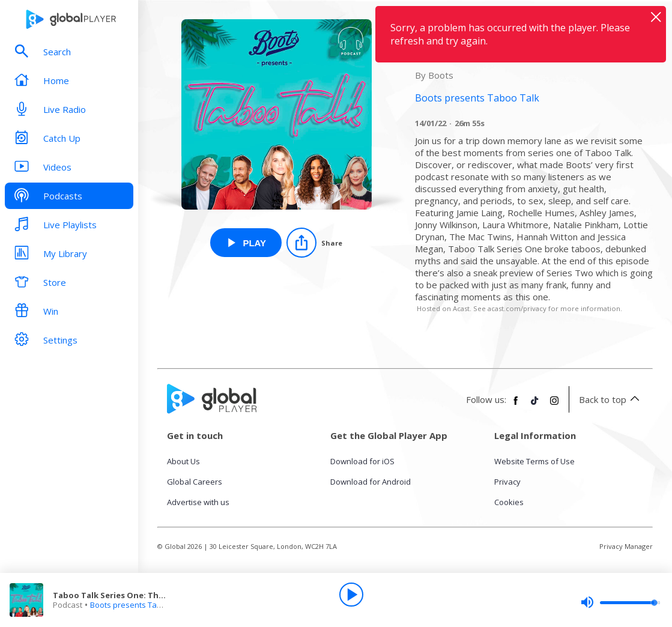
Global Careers (195, 482)
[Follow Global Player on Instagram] (554, 405)
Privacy (507, 482)
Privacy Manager (626, 546)
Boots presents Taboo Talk (139, 605)
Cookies (509, 502)
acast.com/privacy (517, 308)
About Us (183, 461)
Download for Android (371, 482)
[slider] (620, 602)
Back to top (611, 399)
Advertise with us (198, 502)
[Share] (314, 243)
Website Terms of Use (534, 461)
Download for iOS (362, 461)
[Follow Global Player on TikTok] (535, 405)
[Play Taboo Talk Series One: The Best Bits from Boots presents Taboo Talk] (246, 243)
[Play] (351, 595)
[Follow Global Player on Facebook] (516, 405)
